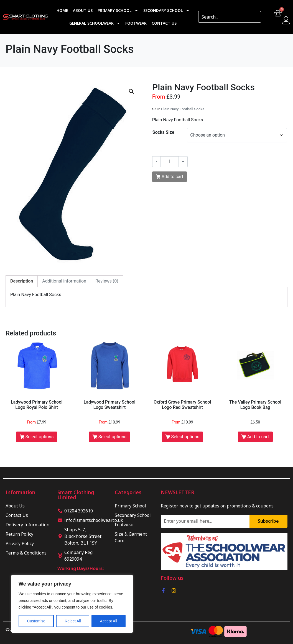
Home (62, 10)
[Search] (255, 17)
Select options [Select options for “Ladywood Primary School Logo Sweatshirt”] (112, 437)
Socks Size (163, 132)
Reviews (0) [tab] (107, 281)
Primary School (118, 11)
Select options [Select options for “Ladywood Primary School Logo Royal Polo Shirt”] (40, 437)
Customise (36, 621)
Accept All (109, 621)
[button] (131, 91)
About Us (83, 10)
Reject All (73, 621)
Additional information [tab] (64, 281)
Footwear (136, 23)
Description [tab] (22, 281)
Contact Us (164, 23)
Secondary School (166, 11)
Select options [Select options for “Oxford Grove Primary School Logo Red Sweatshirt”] (185, 437)
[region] (72, 604)
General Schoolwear (95, 23)
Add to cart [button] (258, 437)
